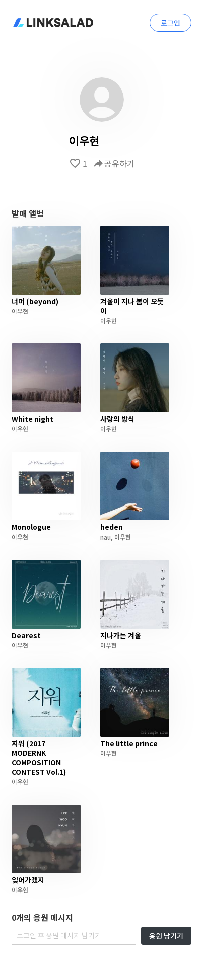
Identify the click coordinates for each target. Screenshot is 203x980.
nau (106, 537)
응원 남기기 (166, 936)
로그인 (171, 23)
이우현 (20, 311)
